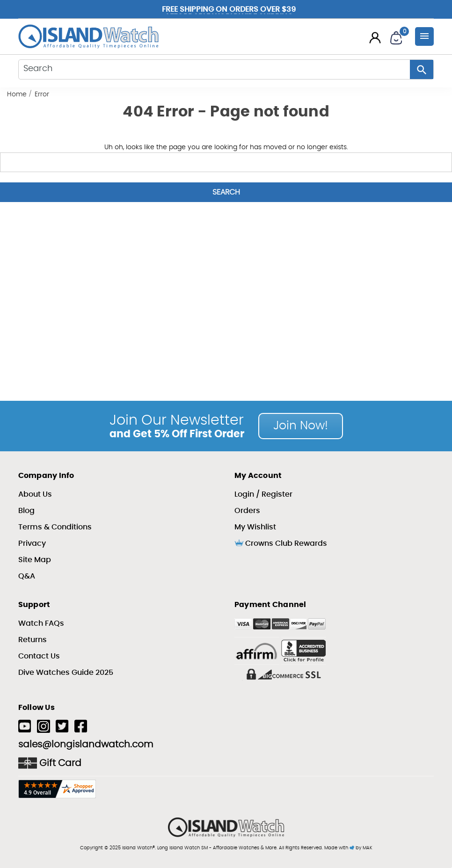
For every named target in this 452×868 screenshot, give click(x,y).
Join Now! (301, 426)
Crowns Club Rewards (281, 543)
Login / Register (263, 494)
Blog (26, 511)
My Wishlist (255, 527)
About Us (35, 494)
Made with (339, 848)
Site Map (35, 560)
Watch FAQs (41, 623)
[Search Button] (422, 69)
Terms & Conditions (55, 527)
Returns (33, 640)
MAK (368, 848)
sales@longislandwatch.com (86, 745)
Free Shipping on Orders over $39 (229, 10)
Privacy (32, 543)
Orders (247, 511)
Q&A (27, 576)
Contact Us (39, 656)
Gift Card (50, 763)
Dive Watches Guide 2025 (66, 673)
